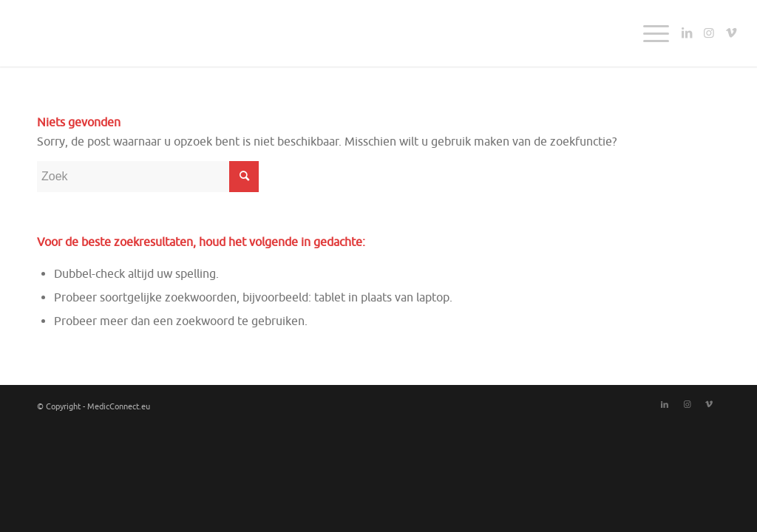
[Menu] (651, 33)
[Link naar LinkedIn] (687, 33)
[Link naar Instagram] (709, 33)
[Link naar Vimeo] (731, 33)
